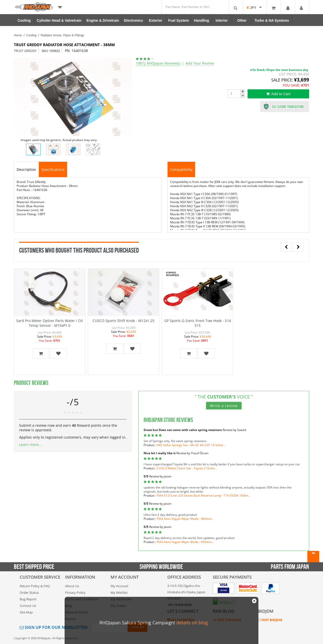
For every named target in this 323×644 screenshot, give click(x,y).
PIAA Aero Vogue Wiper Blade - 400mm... (185, 519)
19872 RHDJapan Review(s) (158, 63)
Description (26, 169)
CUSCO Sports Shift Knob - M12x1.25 (124, 321)
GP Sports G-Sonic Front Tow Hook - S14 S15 (198, 323)
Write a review (224, 406)
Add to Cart (278, 94)
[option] (73, 97)
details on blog (192, 623)
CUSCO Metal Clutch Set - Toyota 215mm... (187, 468)
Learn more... (30, 445)
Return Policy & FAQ (35, 586)
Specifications (53, 169)
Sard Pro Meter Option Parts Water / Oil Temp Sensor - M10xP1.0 (50, 323)
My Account (119, 586)
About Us (72, 586)
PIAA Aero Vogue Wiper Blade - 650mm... (185, 542)
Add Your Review (200, 63)
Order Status (29, 593)
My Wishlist (119, 593)
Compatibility (181, 169)
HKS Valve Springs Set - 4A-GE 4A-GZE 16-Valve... (191, 445)
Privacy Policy (75, 593)
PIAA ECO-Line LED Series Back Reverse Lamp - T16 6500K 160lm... (204, 495)
